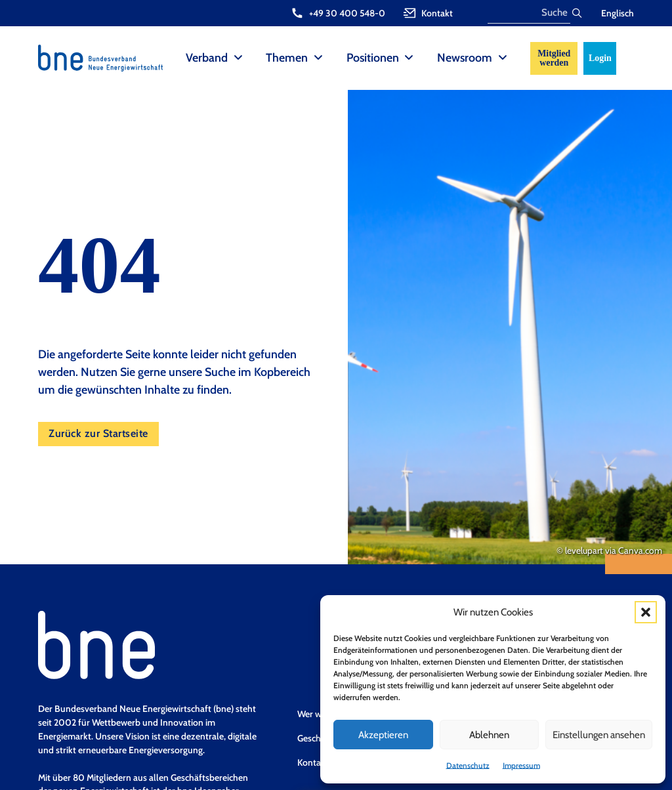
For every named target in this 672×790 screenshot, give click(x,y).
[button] (646, 612)
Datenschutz (468, 765)
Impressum (521, 765)
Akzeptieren (383, 735)
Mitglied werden (554, 58)
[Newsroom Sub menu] (503, 58)
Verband (207, 57)
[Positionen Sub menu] (409, 58)
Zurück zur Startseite (98, 433)
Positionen (373, 57)
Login (600, 58)
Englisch (618, 13)
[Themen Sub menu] (318, 58)
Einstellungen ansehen (599, 735)
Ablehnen (489, 735)
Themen (287, 57)
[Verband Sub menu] (238, 58)
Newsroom (465, 57)
